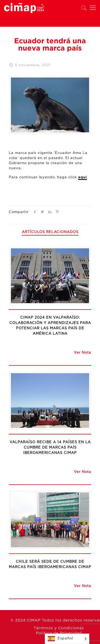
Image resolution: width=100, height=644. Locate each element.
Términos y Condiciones (59, 628)
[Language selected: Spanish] (67, 639)
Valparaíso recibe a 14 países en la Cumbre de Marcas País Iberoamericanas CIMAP (50, 448)
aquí (83, 177)
